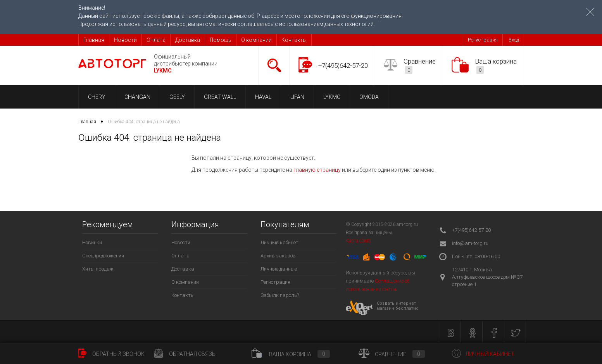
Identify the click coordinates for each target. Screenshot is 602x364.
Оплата (156, 40)
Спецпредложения (103, 256)
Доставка (188, 40)
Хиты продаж (98, 269)
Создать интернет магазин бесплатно (398, 306)
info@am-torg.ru (470, 243)
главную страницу (317, 170)
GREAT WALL (220, 97)
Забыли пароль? (280, 295)
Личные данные (279, 269)
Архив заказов (278, 256)
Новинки (92, 242)
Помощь (221, 40)
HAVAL (263, 97)
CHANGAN (137, 97)
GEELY (177, 97)
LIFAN (297, 97)
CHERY (97, 97)
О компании (256, 40)
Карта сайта (358, 241)
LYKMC (332, 97)
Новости (125, 40)
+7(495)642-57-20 (343, 66)
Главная (94, 40)
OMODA (369, 97)
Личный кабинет (279, 242)
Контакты (294, 40)
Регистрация (483, 40)
